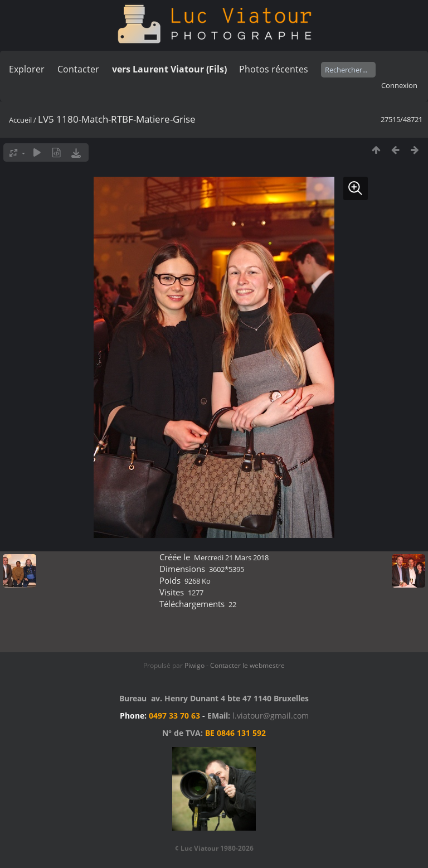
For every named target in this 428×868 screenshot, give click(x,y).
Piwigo (194, 665)
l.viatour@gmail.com (271, 716)
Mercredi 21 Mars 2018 (231, 557)
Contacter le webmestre (247, 665)
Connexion (399, 85)
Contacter (78, 69)
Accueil (20, 120)
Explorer (27, 69)
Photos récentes (274, 69)
